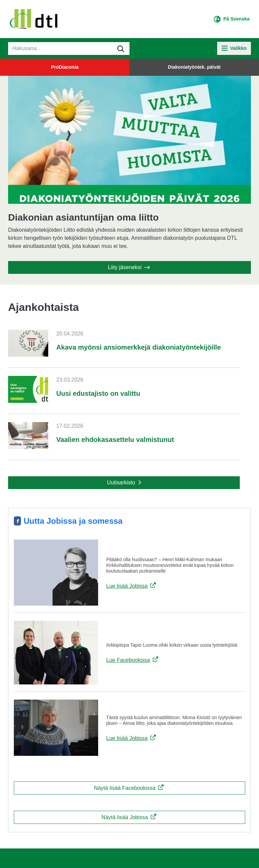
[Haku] (69, 49)
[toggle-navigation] (234, 48)
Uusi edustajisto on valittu (98, 393)
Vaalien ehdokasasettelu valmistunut (115, 440)
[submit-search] (121, 49)
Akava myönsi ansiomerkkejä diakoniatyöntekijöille (139, 347)
